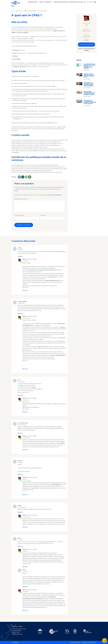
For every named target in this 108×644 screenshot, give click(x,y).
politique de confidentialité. (55, 195)
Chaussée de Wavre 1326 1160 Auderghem (19, 630)
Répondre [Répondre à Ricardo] (20, 474)
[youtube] (95, 2)
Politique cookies (75, 642)
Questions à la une (76, 2)
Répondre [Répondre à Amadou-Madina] (20, 313)
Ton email (43, 215)
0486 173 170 (86, 31)
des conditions (48, 123)
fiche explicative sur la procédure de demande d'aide (41, 270)
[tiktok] (91, 2)
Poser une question (61, 2)
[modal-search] (87, 2)
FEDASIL (63, 443)
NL (85, 2)
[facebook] (89, 2)
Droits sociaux (19, 11)
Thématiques (33, 2)
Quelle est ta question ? (21, 199)
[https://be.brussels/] (40, 631)
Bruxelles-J (16, 642)
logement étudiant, (43, 346)
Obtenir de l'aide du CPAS (30, 11)
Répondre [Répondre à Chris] (20, 546)
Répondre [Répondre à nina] (20, 395)
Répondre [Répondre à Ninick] (20, 512)
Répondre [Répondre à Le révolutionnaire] (20, 433)
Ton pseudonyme (19, 215)
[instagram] (93, 2)
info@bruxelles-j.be (17, 634)
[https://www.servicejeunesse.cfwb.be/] (67, 631)
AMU (54, 86)
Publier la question (24, 225)
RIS (35, 151)
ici (33, 483)
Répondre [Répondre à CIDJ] (25, 450)
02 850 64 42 (16, 632)
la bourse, (47, 324)
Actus (42, 2)
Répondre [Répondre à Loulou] (20, 256)
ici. (26, 405)
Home (13, 11)
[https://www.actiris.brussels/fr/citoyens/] (87, 631)
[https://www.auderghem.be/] (75, 631)
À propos (48, 2)
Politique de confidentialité (88, 642)
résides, (33, 37)
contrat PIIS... (36, 488)
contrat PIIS (62, 338)
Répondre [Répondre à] (25, 290)
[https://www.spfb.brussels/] (53, 631)
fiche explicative (52, 277)
